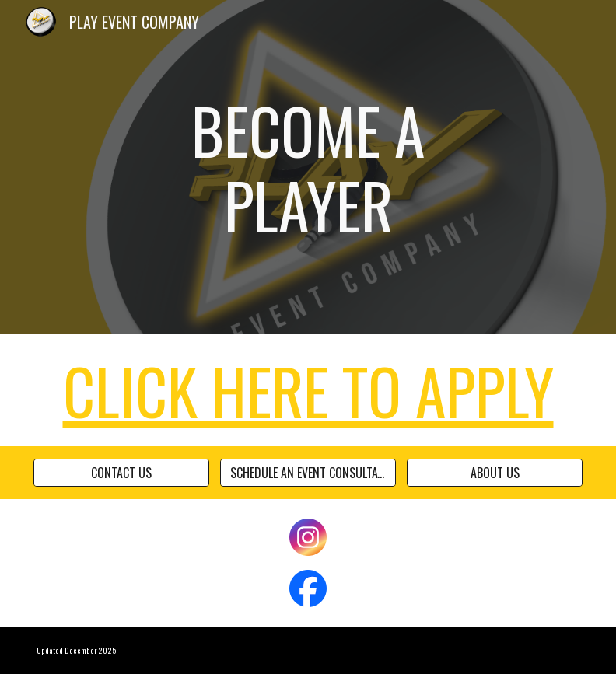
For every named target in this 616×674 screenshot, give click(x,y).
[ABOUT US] (495, 473)
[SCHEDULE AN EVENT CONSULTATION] (308, 473)
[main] (308, 167)
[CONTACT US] (122, 473)
